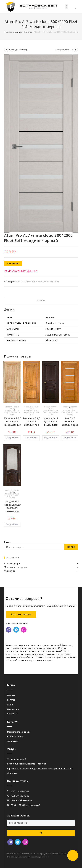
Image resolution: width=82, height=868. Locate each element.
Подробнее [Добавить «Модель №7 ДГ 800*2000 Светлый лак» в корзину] (31, 438)
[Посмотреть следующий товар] (76, 50)
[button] (67, 7)
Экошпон (54, 281)
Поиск (7, 542)
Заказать (13, 263)
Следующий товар (64, 50)
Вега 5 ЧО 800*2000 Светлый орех (70, 422)
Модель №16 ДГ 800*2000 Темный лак (51, 422)
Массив (8, 407)
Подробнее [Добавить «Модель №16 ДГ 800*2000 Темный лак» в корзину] (51, 438)
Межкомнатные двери (37, 281)
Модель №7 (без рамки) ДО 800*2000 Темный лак (12, 506)
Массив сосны (14, 408)
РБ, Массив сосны (15, 413)
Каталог (28, 32)
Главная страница (13, 32)
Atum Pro (21, 281)
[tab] (41, 301)
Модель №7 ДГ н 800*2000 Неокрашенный (12, 422)
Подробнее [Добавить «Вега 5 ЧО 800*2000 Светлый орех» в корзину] (70, 438)
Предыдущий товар (18, 50)
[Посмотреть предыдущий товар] (6, 50)
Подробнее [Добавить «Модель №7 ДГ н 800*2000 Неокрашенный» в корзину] (12, 438)
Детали (41, 300)
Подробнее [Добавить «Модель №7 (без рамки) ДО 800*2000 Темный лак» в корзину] (12, 524)
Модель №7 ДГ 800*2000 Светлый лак (31, 422)
